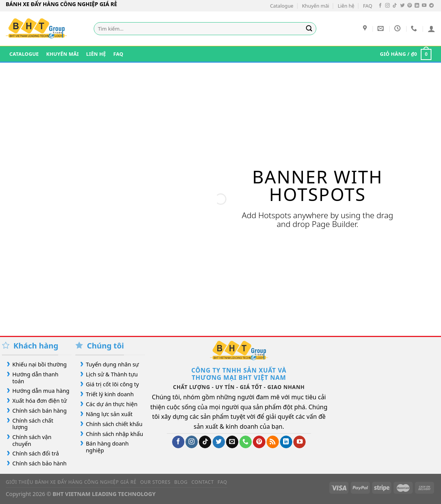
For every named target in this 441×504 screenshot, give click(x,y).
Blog (181, 482)
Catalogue (282, 6)
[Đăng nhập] (431, 29)
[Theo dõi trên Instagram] (387, 6)
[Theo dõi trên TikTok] (395, 6)
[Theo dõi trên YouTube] (424, 6)
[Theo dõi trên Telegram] (431, 6)
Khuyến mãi (315, 6)
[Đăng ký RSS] (273, 442)
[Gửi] (309, 29)
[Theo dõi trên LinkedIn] (417, 6)
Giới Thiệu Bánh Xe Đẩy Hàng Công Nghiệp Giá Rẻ (71, 482)
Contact (203, 482)
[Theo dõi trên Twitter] (402, 6)
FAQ (368, 6)
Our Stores (155, 482)
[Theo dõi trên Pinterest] (410, 6)
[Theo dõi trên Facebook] (380, 6)
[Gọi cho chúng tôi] (246, 442)
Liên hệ (346, 6)
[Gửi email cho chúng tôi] (232, 442)
